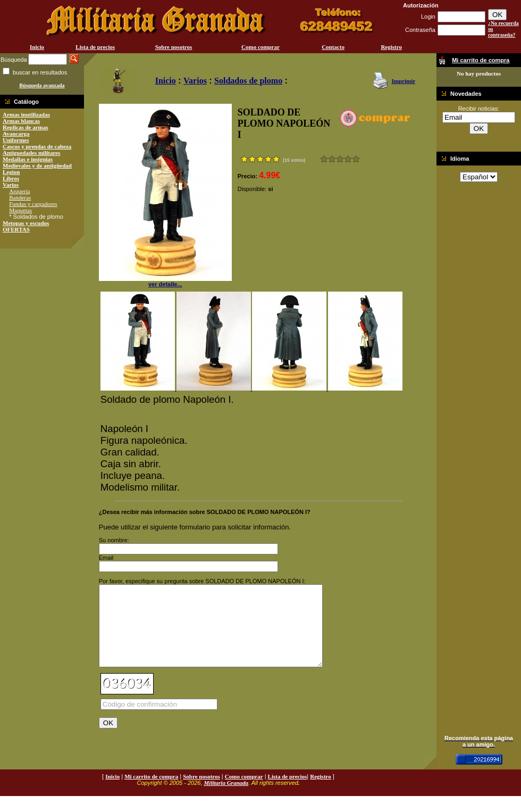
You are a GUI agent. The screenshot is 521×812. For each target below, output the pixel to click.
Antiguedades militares (31, 153)
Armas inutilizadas (26, 114)
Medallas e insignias (28, 159)
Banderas (20, 197)
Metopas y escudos (26, 223)
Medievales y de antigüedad (37, 165)
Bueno (340, 159)
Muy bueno (348, 159)
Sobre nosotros (174, 47)
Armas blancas (21, 121)
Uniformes (16, 140)
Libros (11, 178)
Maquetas (20, 210)
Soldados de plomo (248, 81)
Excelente (356, 159)
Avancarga (16, 134)
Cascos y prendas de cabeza (37, 146)
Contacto (333, 47)
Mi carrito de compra (151, 792)
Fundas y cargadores (33, 204)
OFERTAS (16, 229)
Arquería (19, 191)
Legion (11, 172)
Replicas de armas (26, 127)
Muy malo (324, 159)
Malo (332, 159)
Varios (11, 185)
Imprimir (403, 81)
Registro (391, 47)
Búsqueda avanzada (42, 85)
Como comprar (260, 47)
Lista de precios (95, 47)
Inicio (37, 47)
